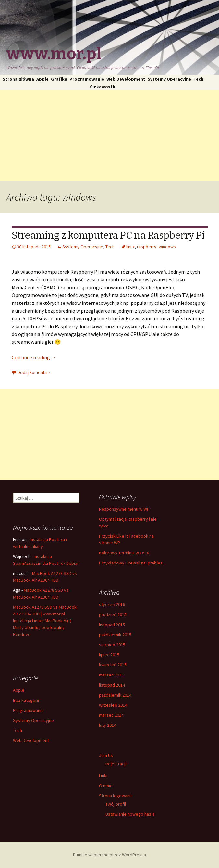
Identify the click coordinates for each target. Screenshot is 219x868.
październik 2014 (115, 695)
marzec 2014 (111, 715)
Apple (43, 79)
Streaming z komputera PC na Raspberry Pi (108, 235)
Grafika (59, 79)
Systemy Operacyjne (169, 79)
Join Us (106, 755)
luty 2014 (108, 725)
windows (167, 247)
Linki (103, 775)
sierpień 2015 (112, 645)
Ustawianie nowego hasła (130, 814)
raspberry (147, 247)
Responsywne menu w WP (124, 509)
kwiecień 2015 (113, 665)
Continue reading (34, 357)
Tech (198, 79)
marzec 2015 (111, 675)
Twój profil (116, 804)
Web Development (126, 79)
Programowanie (87, 79)
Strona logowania (116, 796)
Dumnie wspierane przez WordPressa (109, 855)
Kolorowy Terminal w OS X (124, 553)
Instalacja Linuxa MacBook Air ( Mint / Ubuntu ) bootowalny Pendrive (42, 627)
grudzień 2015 (113, 614)
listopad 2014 (112, 685)
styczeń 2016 (112, 604)
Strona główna (18, 79)
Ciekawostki (103, 87)
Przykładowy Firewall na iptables (131, 563)
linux (130, 247)
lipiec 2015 (109, 655)
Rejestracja (116, 764)
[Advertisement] (109, 136)
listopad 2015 (112, 625)
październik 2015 (115, 635)
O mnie (106, 786)
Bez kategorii (26, 700)
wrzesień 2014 (113, 705)
